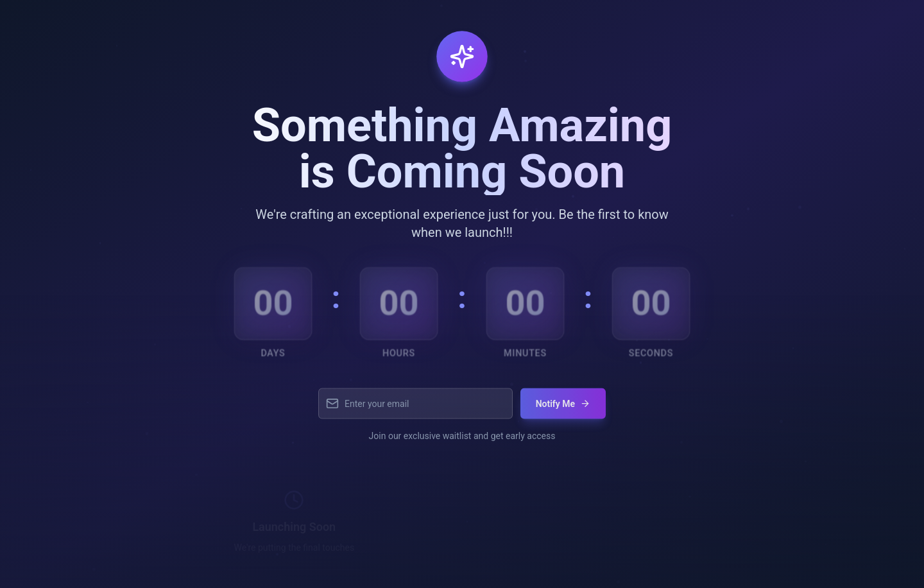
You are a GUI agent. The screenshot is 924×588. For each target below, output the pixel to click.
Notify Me (563, 409)
